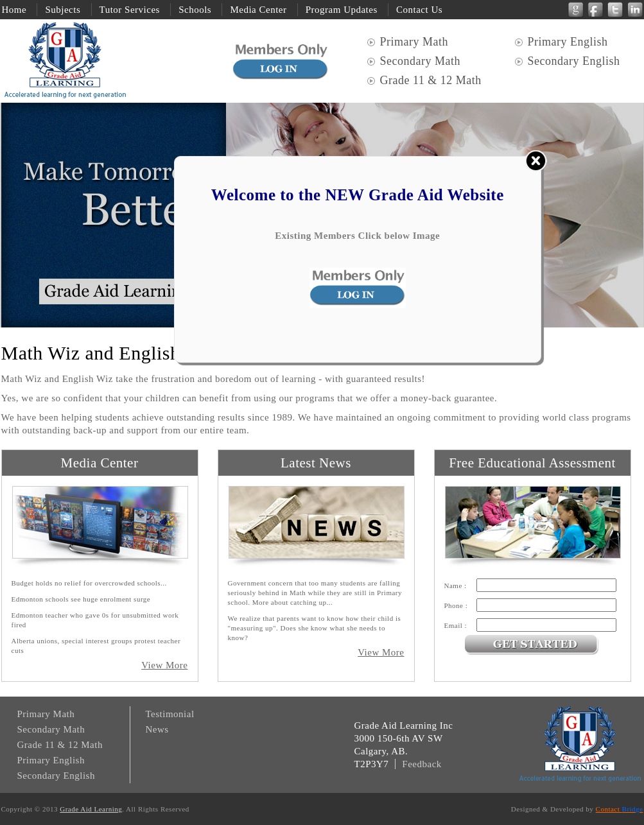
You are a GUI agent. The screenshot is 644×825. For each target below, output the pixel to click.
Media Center (258, 10)
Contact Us (419, 10)
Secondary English (574, 61)
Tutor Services (130, 10)
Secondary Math (420, 61)
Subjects (63, 10)
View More (164, 665)
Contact (620, 809)
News (157, 729)
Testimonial (170, 714)
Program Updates (342, 10)
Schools (195, 10)
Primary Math (416, 42)
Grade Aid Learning (91, 809)
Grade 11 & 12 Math (431, 80)
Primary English (568, 42)
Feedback (422, 764)
